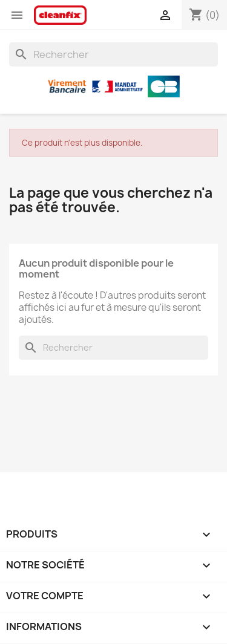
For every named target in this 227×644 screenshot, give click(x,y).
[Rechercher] (113, 54)
